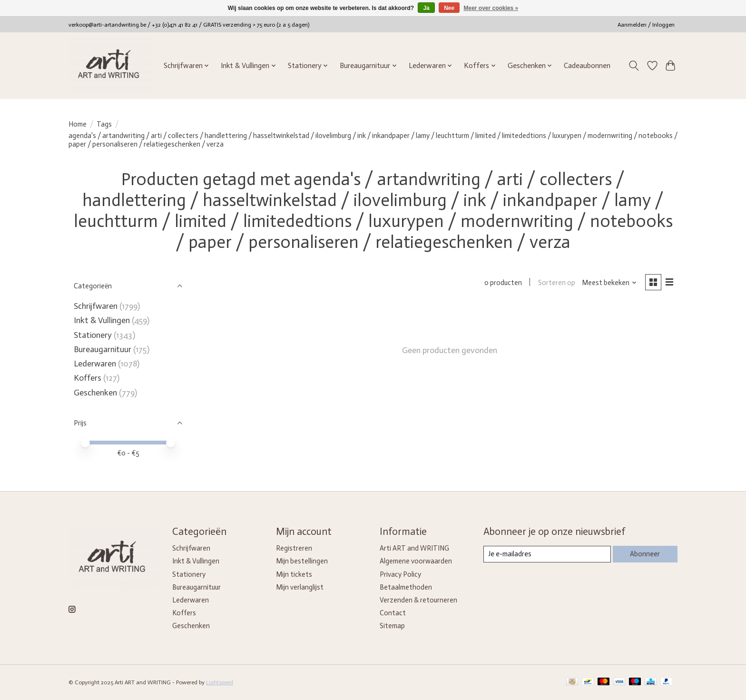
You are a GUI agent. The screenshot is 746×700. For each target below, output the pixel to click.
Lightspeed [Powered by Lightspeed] (220, 682)
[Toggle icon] (634, 66)
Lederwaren (95, 364)
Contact (393, 613)
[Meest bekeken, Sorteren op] (609, 283)
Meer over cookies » (491, 8)
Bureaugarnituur (103, 349)
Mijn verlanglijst (300, 587)
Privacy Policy (400, 574)
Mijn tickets (294, 574)
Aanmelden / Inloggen (646, 25)
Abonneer (645, 554)
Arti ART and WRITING (414, 548)
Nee (449, 8)
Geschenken (95, 393)
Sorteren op (556, 283)
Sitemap (392, 626)
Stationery (93, 335)
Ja (426, 8)
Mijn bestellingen (302, 561)
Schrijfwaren (96, 306)
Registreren (294, 548)
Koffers (88, 378)
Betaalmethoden (406, 587)
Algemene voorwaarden (416, 561)
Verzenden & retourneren (418, 600)
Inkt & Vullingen (102, 320)
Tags (104, 124)
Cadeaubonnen (587, 66)
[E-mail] (547, 554)
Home (78, 124)
